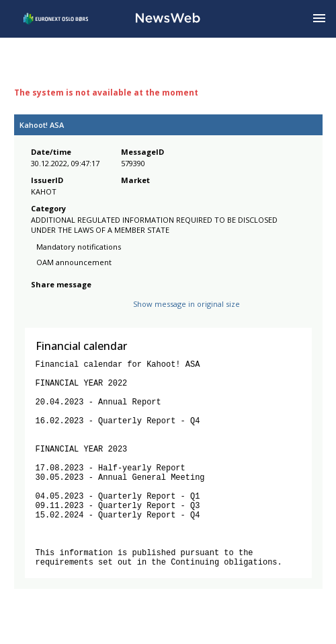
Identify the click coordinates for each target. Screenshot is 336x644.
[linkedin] (85, 315)
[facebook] (39, 315)
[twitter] (60, 315)
